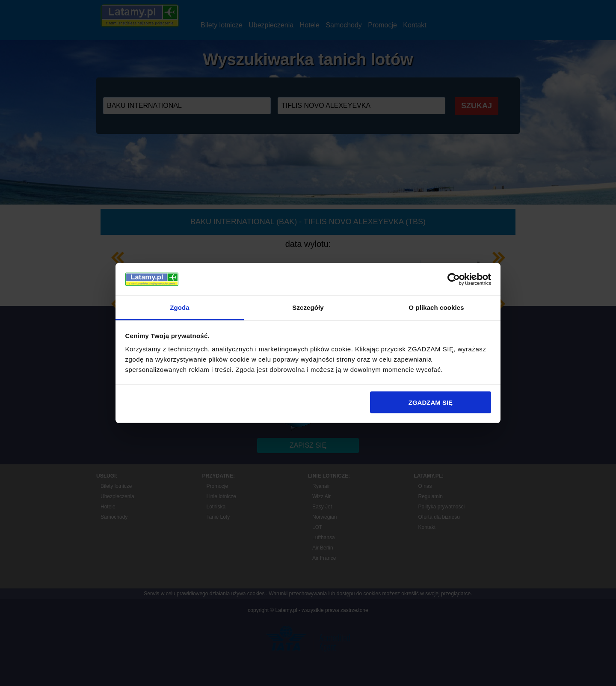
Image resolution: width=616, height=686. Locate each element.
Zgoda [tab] (180, 307)
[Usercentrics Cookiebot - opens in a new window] (454, 279)
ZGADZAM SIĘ (431, 402)
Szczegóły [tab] (308, 307)
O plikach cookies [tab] (436, 307)
